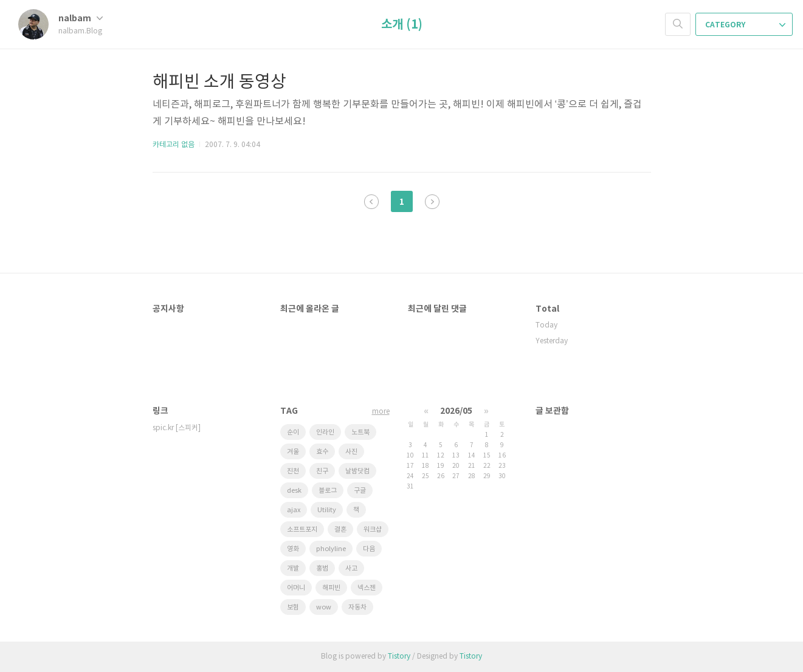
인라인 (325, 432)
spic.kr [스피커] (177, 428)
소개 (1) (402, 25)
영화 (293, 549)
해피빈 (331, 588)
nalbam (81, 19)
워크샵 (373, 530)
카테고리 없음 (174, 145)
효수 (322, 452)
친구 (322, 471)
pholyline (331, 549)
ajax (294, 510)
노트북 (360, 432)
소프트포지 (302, 530)
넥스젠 (367, 588)
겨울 (293, 452)
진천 (293, 471)
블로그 (328, 491)
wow (324, 607)
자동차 (357, 607)
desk (294, 491)
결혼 (340, 530)
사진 (351, 452)
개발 (293, 568)
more (381, 412)
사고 (351, 568)
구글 (360, 491)
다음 (432, 202)
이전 (371, 202)
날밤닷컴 (357, 471)
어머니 (296, 588)
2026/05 (456, 411)
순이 (293, 432)
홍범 (322, 568)
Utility (327, 510)
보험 (293, 607)
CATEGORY (745, 25)
